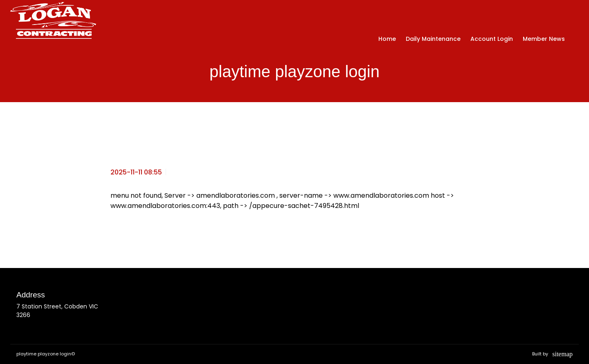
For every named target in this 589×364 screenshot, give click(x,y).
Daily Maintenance (433, 39)
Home (387, 39)
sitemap (562, 354)
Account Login (492, 39)
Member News (544, 39)
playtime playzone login (44, 354)
